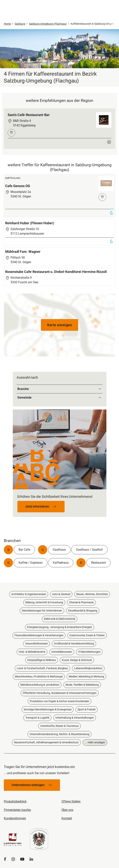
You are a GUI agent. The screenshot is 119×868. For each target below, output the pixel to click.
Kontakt (67, 818)
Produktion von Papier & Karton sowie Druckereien (59, 701)
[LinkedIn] (31, 859)
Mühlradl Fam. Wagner (23, 252)
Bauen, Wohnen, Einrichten (92, 594)
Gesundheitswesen (36, 644)
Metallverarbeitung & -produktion (40, 685)
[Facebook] (5, 859)
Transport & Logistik (37, 718)
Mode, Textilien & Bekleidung (82, 685)
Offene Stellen (71, 801)
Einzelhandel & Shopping (83, 611)
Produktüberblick (15, 801)
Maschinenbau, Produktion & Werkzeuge (39, 676)
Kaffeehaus (61, 563)
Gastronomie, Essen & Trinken (87, 635)
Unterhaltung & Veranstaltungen (75, 718)
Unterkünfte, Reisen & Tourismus (59, 726)
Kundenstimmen (15, 818)
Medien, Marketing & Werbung (86, 676)
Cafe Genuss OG (18, 186)
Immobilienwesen (62, 652)
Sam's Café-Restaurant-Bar (29, 115)
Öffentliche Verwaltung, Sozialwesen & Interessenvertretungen (60, 693)
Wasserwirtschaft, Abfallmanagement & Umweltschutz (46, 742)
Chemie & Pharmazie (81, 602)
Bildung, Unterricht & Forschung (44, 602)
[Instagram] (13, 859)
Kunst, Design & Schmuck (77, 660)
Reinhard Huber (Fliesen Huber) (30, 223)
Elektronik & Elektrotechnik (60, 619)
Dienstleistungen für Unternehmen (42, 611)
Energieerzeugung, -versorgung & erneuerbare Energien (60, 627)
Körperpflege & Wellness (42, 660)
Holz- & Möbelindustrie (32, 652)
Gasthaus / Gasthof (89, 550)
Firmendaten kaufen (17, 810)
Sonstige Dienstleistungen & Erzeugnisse (48, 709)
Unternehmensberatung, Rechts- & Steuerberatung (59, 734)
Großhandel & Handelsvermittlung (74, 644)
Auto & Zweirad (61, 594)
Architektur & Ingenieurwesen (29, 594)
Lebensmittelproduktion (88, 668)
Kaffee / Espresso (31, 563)
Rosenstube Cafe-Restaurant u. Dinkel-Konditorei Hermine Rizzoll (56, 272)
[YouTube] (22, 859)
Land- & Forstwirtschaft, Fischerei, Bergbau (42, 668)
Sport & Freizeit (87, 709)
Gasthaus (59, 550)
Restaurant (98, 563)
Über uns (67, 810)
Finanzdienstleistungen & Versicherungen (39, 635)
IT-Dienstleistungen (89, 652)
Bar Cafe (24, 550)
